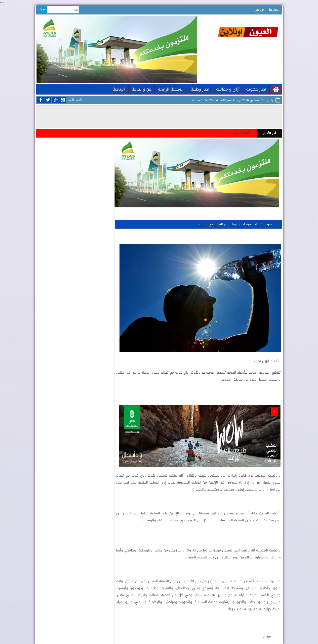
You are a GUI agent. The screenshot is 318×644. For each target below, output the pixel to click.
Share (267, 636)
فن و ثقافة (141, 89)
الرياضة (119, 89)
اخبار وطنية (200, 89)
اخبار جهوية (256, 89)
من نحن (259, 10)
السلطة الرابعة (171, 89)
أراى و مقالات (228, 89)
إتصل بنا (274, 10)
